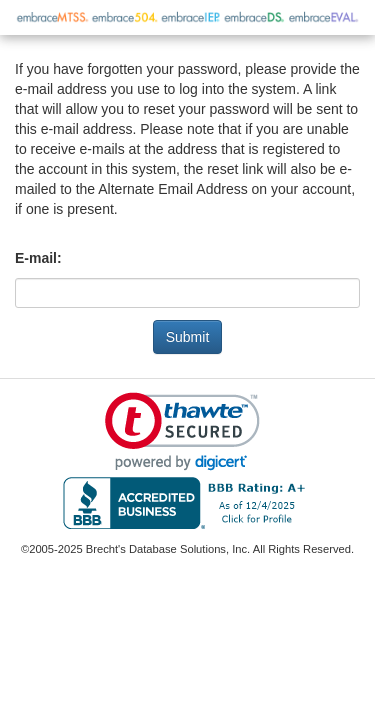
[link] (182, 431)
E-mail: (38, 258)
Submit (188, 337)
